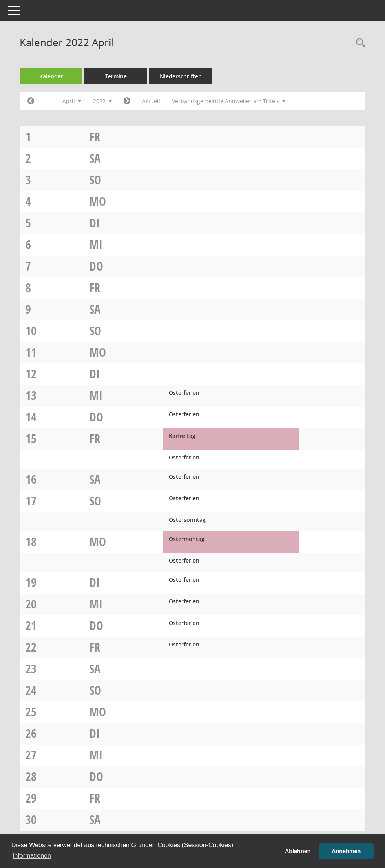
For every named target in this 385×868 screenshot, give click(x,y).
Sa (95, 158)
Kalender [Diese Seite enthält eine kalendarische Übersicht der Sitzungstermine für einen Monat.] (51, 76)
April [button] (72, 101)
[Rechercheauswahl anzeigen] (359, 43)
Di (95, 223)
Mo (98, 201)
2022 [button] (102, 101)
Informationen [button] (32, 856)
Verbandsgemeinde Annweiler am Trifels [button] (229, 101)
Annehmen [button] (346, 851)
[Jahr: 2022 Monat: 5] (127, 101)
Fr (95, 137)
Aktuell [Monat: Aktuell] (151, 101)
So (95, 180)
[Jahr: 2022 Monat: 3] (31, 101)
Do (96, 266)
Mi (96, 244)
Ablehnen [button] (298, 851)
